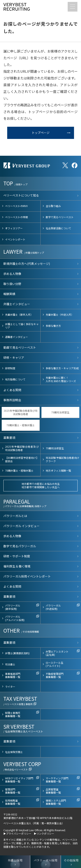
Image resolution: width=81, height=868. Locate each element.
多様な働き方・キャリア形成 (62, 368)
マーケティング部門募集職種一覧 (57, 780)
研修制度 (10, 368)
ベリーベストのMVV (16, 206)
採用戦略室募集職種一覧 (13, 802)
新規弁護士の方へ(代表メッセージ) (27, 264)
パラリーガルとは (15, 516)
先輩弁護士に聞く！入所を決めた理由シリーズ (61, 379)
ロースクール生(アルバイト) (54, 664)
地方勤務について (15, 379)
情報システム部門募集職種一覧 (56, 802)
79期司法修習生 (60, 412)
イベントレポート (15, 239)
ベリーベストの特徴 (16, 217)
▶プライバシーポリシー (17, 833)
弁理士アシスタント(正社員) (57, 653)
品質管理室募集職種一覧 (53, 791)
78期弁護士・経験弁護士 (21, 425)
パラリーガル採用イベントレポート (27, 576)
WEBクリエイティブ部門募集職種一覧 (19, 780)
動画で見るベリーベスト (20, 347)
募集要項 (9, 438)
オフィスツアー (14, 228)
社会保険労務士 (14, 752)
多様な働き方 (53, 326)
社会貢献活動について (58, 228)
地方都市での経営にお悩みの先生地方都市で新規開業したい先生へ (41, 485)
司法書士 (10, 664)
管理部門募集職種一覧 (13, 791)
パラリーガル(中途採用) (53, 607)
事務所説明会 (12, 400)
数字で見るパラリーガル (20, 546)
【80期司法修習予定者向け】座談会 (22, 459)
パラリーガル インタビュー (21, 526)
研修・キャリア (14, 357)
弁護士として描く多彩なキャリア (22, 326)
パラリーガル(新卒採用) (13, 607)
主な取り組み (53, 206)
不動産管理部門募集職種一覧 (55, 675)
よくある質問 (12, 390)
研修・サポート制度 (17, 556)
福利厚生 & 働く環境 (17, 566)
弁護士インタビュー (17, 304)
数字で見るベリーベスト (60, 217)
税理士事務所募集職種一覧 (13, 714)
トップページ (41, 133)
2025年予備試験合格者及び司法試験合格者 (21, 412)
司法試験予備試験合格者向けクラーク (63, 459)
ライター (10, 687)
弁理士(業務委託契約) (17, 653)
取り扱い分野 (12, 284)
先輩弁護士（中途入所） (60, 315)
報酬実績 (9, 294)
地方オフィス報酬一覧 (58, 470)
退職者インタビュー (16, 337)
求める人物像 (12, 274)
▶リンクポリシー (44, 833)
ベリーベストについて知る (21, 195)
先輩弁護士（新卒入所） (19, 315)
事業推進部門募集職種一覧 (13, 675)
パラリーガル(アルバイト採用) (15, 618)
